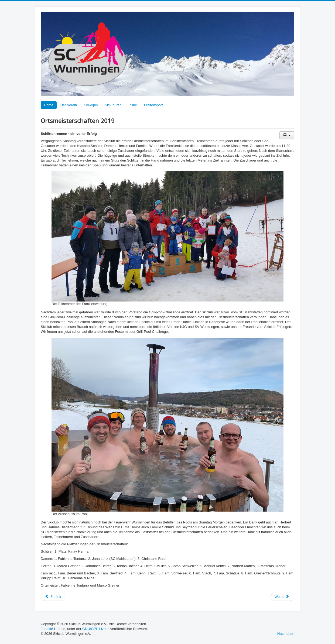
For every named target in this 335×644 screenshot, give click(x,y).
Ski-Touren (113, 105)
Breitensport (153, 105)
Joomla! (47, 629)
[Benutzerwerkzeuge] (287, 135)
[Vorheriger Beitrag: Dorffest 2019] (53, 597)
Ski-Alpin (91, 105)
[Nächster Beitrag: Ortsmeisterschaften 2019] (282, 597)
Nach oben (286, 634)
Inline (133, 105)
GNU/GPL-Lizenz (96, 629)
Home (49, 105)
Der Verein (69, 105)
